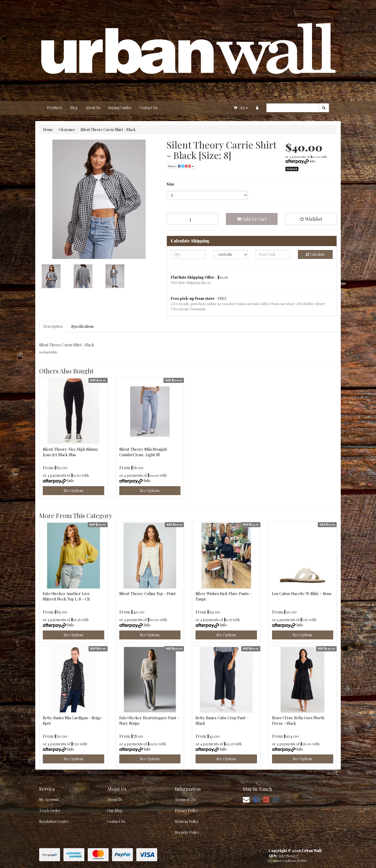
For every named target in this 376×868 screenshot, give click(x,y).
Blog (74, 108)
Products (55, 108)
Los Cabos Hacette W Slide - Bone (302, 593)
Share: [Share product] (181, 166)
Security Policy (187, 832)
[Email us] (246, 799)
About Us (93, 108)
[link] (256, 799)
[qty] (188, 254)
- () (241, 108)
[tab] (53, 326)
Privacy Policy (186, 810)
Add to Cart (252, 219)
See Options (74, 491)
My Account (49, 799)
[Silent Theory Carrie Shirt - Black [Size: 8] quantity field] (192, 219)
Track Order (50, 810)
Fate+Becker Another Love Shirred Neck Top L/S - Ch (66, 596)
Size (170, 184)
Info (313, 161)
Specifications (83, 326)
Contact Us (148, 108)
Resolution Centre (54, 821)
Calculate (315, 254)
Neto (304, 861)
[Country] (230, 254)
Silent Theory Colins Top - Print (148, 593)
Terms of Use (186, 799)
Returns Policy (187, 821)
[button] (311, 219)
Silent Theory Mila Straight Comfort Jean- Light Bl (143, 452)
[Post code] (273, 254)
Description (53, 326)
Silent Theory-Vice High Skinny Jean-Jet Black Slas (70, 452)
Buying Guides (120, 108)
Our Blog (115, 810)
